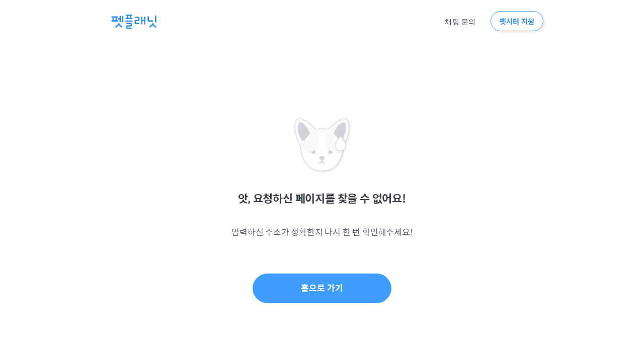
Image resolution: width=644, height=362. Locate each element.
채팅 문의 (460, 22)
